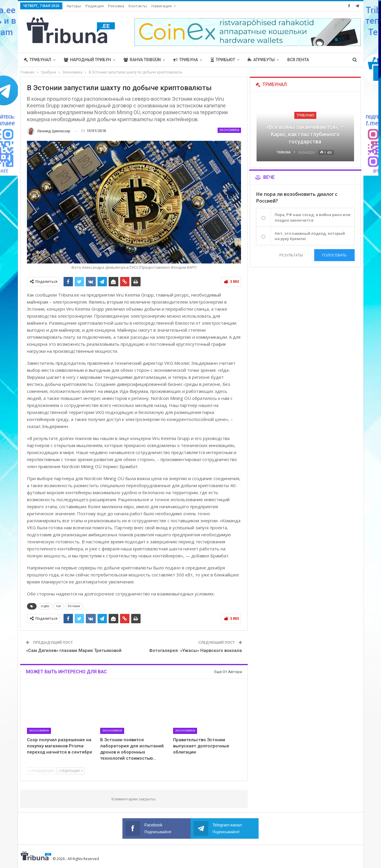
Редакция (95, 6)
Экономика (229, 130)
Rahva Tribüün (142, 60)
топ (58, 606)
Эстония (74, 606)
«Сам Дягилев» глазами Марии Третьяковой (74, 650)
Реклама (116, 6)
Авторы (74, 6)
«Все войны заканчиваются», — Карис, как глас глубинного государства (305, 134)
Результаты (291, 255)
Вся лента (298, 60)
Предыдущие (41, 771)
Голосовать (334, 255)
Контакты (138, 6)
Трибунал (37, 60)
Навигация (162, 6)
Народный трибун (87, 60)
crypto (45, 606)
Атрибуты (261, 60)
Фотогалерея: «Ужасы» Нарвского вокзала (195, 650)
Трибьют (223, 60)
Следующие (71, 771)
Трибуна (186, 60)
